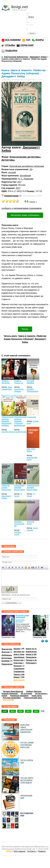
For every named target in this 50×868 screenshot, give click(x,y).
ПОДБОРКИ (11, 51)
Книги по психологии (36, 649)
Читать (25, 329)
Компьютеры (32, 652)
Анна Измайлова (7, 388)
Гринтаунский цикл (33, 698)
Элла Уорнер (32, 529)
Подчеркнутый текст (9, 568)
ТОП (28, 40)
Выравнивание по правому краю (22, 568)
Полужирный (3, 568)
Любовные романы (11, 655)
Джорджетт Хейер (6, 497)
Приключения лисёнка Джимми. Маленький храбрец (8, 421)
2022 (36, 711)
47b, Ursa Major (31, 450)
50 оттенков (26, 694)
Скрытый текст (33, 568)
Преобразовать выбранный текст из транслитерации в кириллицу (39, 568)
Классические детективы (25, 157)
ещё (43, 711)
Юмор (16, 677)
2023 (28, 711)
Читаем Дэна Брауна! (13, 691)
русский (12, 172)
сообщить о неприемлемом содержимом (21, 208)
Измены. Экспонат (6, 382)
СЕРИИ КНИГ (27, 45)
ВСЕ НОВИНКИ (13, 40)
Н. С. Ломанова (26, 179)
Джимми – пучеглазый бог (19, 524)
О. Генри (18, 495)
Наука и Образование (36, 654)
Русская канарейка (12, 698)
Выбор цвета (29, 568)
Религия (17, 666)
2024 (20, 711)
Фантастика (7, 649)
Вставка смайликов (26, 568)
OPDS (9, 851)
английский (25, 176)
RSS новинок (19, 851)
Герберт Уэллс (18, 533)
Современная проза (23, 669)
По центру (19, 568)
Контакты (31, 851)
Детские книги (20, 652)
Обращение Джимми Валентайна (19, 488)
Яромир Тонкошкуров (32, 390)
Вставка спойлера (42, 568)
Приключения (8, 664)
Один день (37, 696)
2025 (13, 711)
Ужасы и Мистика (22, 674)
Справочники (20, 672)
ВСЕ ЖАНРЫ (20, 680)
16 (31, 169)
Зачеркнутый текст (12, 568)
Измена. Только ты (19, 382)
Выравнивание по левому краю (16, 568)
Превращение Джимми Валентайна (33, 488)
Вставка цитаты (36, 568)
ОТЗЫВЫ (10, 45)
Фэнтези (5, 652)
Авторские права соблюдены (25, 215)
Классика (18, 663)
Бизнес (17, 649)
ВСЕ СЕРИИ (8, 700)
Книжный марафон (19, 696)
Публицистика (33, 663)
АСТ (20, 182)
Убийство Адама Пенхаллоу (6, 488)
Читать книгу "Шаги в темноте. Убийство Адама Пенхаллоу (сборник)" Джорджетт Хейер (25, 339)
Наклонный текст (6, 568)
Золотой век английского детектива (27, 166)
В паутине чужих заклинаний (22, 616)
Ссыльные (31, 417)
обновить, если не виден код (16, 595)
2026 (5, 711)
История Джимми (30, 382)
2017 (18, 188)
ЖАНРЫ (40, 40)
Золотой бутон (30, 523)
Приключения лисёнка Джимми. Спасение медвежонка (20, 421)
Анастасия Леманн (19, 390)
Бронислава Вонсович (20, 621)
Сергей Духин (8, 432)
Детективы (8, 160)
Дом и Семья (20, 654)
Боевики (6, 661)
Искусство (19, 660)
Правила (42, 851)
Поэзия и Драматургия (36, 660)
